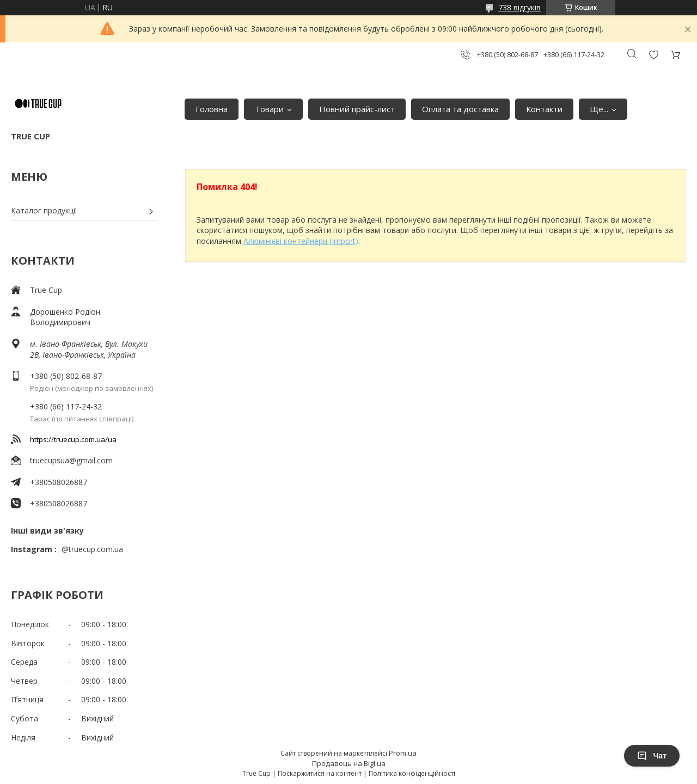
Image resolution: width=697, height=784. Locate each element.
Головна (212, 109)
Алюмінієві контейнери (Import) (301, 241)
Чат (652, 756)
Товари (269, 109)
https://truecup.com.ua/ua (73, 439)
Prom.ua (403, 753)
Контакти (544, 109)
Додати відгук (653, 55)
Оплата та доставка (460, 109)
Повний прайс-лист (357, 109)
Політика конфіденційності (412, 773)
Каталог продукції (44, 210)
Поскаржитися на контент (320, 773)
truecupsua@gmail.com (71, 460)
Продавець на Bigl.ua (349, 763)
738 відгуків (519, 7)
